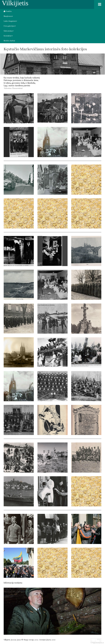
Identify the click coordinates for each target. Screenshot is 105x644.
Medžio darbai (9, 41)
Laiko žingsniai (10, 21)
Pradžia (8, 11)
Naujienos (8, 16)
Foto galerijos (10, 26)
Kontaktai (8, 36)
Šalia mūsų (9, 31)
